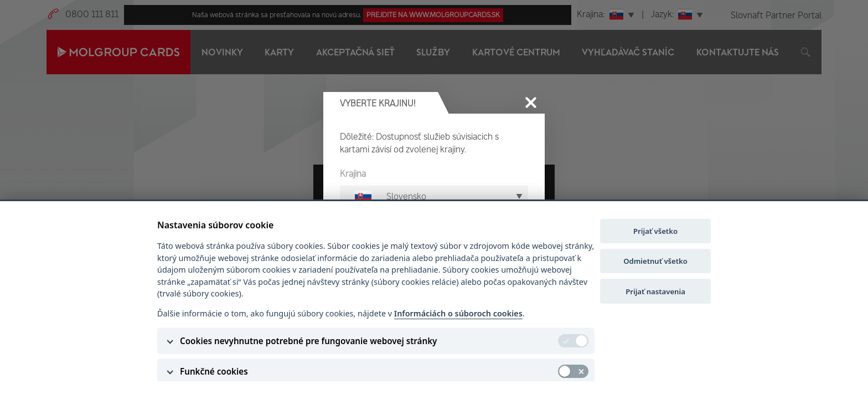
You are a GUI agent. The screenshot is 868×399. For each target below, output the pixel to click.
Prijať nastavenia (655, 291)
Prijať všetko (655, 231)
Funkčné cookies (214, 371)
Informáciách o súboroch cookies (458, 313)
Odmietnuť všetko (655, 261)
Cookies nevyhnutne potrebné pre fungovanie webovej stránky (308, 341)
